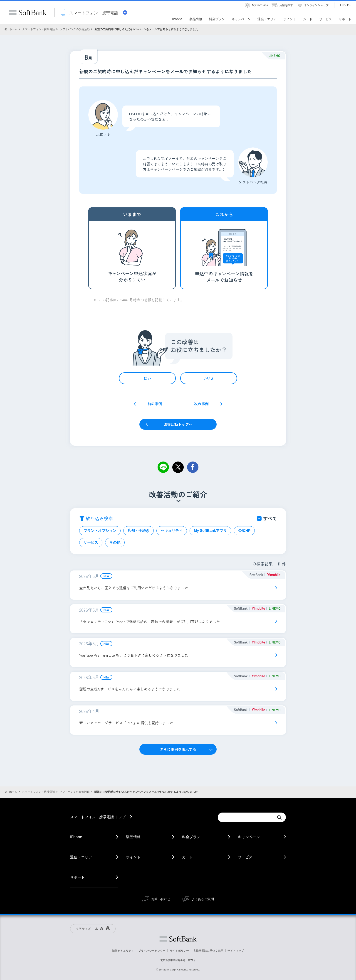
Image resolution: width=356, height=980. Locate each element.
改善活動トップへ (178, 424)
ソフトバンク (178, 939)
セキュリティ (172, 531)
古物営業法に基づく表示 (208, 951)
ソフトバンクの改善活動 (75, 29)
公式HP (244, 531)
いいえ (209, 378)
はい (147, 378)
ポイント (133, 857)
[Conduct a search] (246, 818)
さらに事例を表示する (178, 749)
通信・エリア (81, 857)
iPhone (76, 837)
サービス (91, 542)
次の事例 (201, 404)
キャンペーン (249, 837)
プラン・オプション (100, 531)
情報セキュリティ (123, 951)
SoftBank (28, 12)
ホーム (13, 29)
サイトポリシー (179, 951)
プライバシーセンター (152, 951)
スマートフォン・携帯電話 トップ (98, 817)
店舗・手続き (138, 531)
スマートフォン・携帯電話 (39, 29)
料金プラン (191, 837)
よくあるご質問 (203, 899)
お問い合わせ (161, 899)
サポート (77, 877)
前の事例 (155, 404)
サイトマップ (236, 951)
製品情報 (133, 837)
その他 (115, 542)
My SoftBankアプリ (210, 531)
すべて (270, 518)
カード (188, 857)
